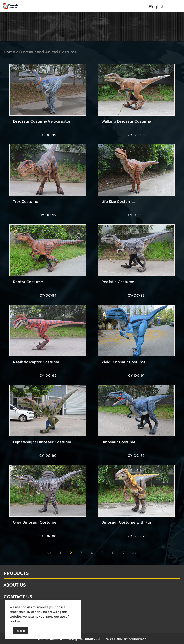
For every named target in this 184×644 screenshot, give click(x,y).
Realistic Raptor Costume (36, 362)
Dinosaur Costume (118, 442)
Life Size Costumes (118, 201)
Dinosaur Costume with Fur (126, 522)
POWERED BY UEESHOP (125, 639)
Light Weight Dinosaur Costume (42, 442)
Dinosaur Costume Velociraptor (42, 121)
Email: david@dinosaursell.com (33, 617)
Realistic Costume (118, 282)
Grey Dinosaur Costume (35, 522)
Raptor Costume (28, 282)
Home (9, 52)
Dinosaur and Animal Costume (48, 52)
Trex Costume (26, 201)
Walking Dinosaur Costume (126, 121)
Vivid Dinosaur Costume (123, 362)
